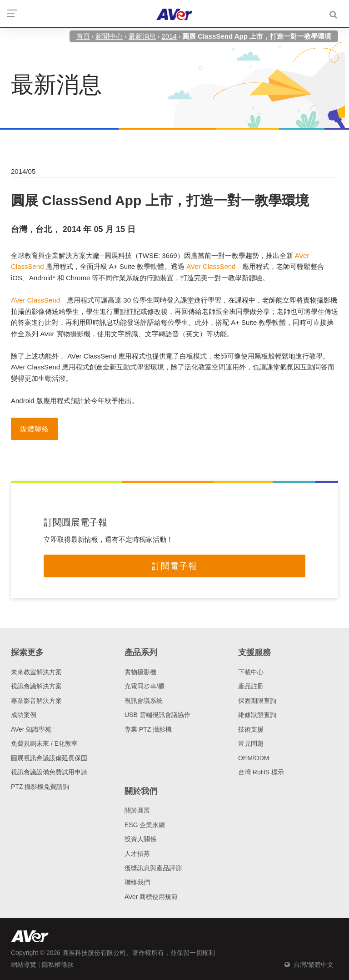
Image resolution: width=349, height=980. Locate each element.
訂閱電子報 (174, 566)
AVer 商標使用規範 (151, 897)
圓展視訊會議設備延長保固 (49, 758)
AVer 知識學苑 (31, 729)
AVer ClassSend (211, 266)
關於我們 (141, 791)
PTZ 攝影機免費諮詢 (40, 787)
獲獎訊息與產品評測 (153, 868)
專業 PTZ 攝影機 (148, 729)
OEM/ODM (254, 758)
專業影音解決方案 (36, 701)
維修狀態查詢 (257, 715)
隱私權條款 (58, 965)
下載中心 (251, 672)
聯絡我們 (137, 882)
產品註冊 (251, 686)
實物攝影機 (140, 672)
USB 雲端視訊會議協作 (157, 715)
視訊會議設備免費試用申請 (49, 772)
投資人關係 (140, 839)
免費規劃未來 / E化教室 (44, 743)
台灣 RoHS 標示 (261, 772)
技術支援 (251, 729)
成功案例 (24, 715)
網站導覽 (24, 965)
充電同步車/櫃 (145, 686)
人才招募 (137, 854)
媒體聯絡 (35, 429)
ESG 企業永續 (145, 825)
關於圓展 (137, 810)
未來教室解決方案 (36, 672)
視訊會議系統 (144, 701)
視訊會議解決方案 (36, 686)
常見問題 (251, 743)
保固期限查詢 (257, 701)
